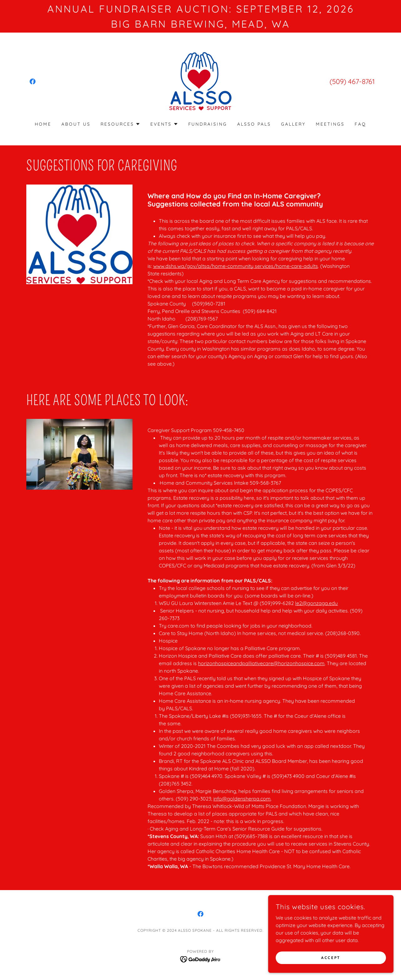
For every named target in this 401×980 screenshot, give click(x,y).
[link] (33, 81)
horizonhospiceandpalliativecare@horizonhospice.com (261, 663)
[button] (120, 124)
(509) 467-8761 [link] (352, 81)
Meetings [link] (330, 124)
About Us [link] (76, 124)
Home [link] (43, 124)
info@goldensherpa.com (242, 799)
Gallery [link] (293, 124)
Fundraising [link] (208, 124)
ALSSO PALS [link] (254, 124)
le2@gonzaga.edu (316, 603)
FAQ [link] (360, 124)
